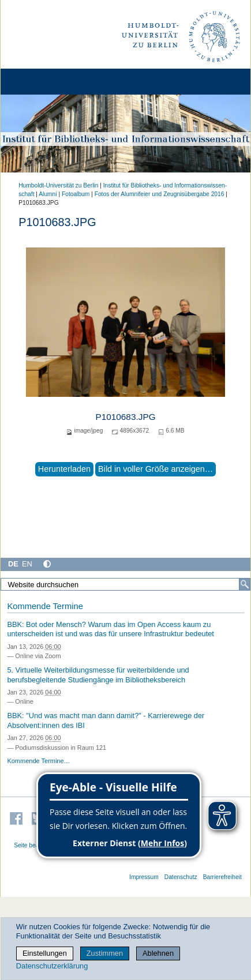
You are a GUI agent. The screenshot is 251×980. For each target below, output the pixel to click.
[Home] (42, 82)
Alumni (48, 194)
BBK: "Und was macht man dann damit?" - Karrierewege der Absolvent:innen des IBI (106, 720)
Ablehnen (158, 953)
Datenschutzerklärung (52, 966)
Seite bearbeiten (35, 845)
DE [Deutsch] (13, 564)
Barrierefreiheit (222, 877)
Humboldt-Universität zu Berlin (58, 185)
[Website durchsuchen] (125, 584)
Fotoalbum (76, 194)
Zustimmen (105, 953)
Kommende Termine (45, 606)
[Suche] (245, 584)
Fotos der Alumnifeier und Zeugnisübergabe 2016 (160, 194)
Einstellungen (45, 953)
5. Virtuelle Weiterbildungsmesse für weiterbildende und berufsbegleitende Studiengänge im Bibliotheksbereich (98, 675)
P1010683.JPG (125, 417)
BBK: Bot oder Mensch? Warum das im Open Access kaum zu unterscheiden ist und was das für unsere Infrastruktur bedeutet (110, 629)
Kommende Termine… (38, 761)
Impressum (144, 877)
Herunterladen (64, 469)
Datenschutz (181, 877)
